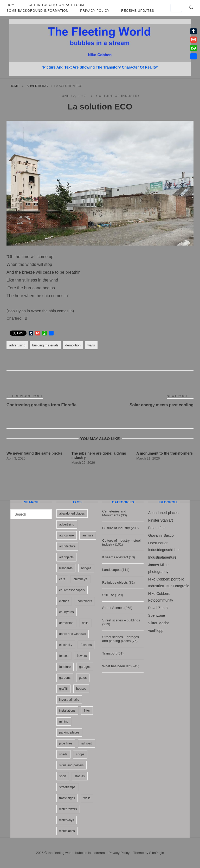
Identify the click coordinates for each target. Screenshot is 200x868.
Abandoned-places (163, 513)
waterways (67, 820)
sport (63, 776)
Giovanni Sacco (161, 535)
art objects (66, 557)
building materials (45, 345)
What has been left (116, 666)
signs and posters (72, 765)
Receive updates (138, 11)
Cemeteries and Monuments (114, 513)
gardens (65, 678)
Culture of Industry (118, 96)
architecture (67, 546)
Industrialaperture (162, 557)
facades (86, 645)
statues (80, 776)
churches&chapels (72, 590)
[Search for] (31, 514)
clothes (64, 601)
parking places (69, 732)
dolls (85, 623)
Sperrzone (157, 615)
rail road (86, 743)
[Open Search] (191, 8)
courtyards (67, 612)
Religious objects (115, 582)
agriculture (67, 535)
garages (85, 667)
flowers (82, 656)
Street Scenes (113, 608)
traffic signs (67, 798)
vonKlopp (156, 631)
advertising (37, 86)
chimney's (80, 579)
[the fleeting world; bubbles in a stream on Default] (176, 8)
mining (64, 722)
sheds (63, 754)
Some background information (37, 11)
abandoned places (72, 514)
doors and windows (73, 634)
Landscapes (111, 570)
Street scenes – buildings (121, 620)
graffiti (63, 689)
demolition (73, 345)
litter (87, 711)
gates (83, 678)
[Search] (46, 512)
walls (91, 345)
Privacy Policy (95, 11)
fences (64, 656)
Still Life (108, 595)
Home (14, 86)
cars (62, 579)
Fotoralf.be (157, 528)
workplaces (67, 831)
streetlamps (67, 787)
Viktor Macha (159, 623)
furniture (65, 667)
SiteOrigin (157, 853)
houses (81, 689)
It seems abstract (115, 557)
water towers (68, 809)
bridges (86, 568)
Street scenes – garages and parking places (121, 639)
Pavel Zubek (158, 608)
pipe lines (66, 743)
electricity (66, 645)
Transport (109, 653)
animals (88, 535)
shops (80, 754)
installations (67, 711)
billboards (66, 568)
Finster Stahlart (161, 520)
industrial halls (69, 700)
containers (85, 601)
